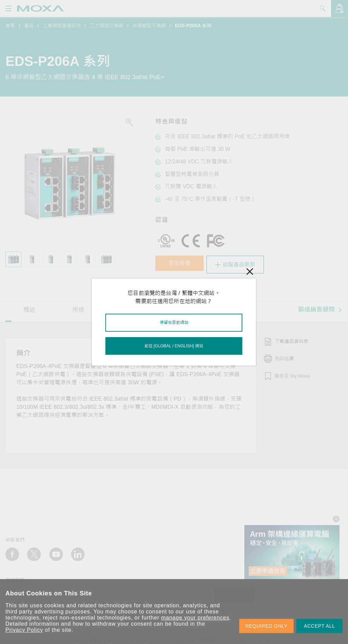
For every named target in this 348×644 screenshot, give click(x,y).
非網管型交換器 (149, 25)
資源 (127, 308)
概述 (29, 308)
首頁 (10, 25)
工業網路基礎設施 (62, 25)
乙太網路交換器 (107, 25)
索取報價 (182, 265)
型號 (176, 308)
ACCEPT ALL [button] (319, 626)
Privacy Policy (24, 630)
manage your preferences (195, 618)
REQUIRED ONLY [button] (266, 626)
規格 (78, 308)
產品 (29, 25)
